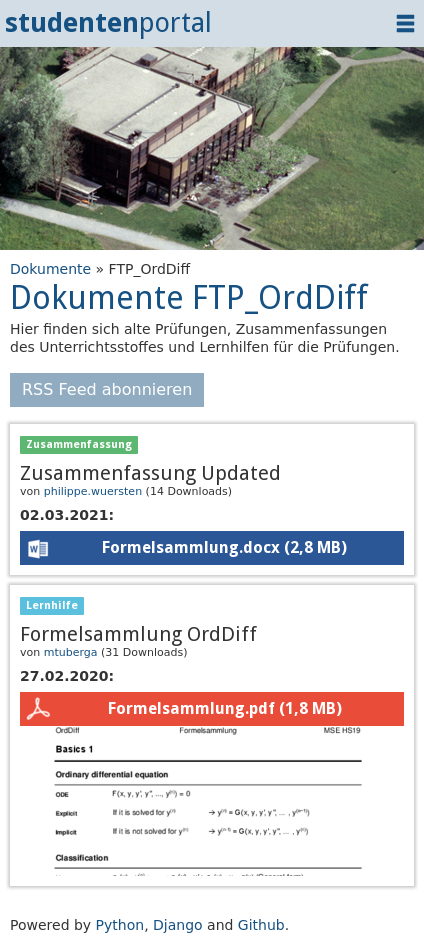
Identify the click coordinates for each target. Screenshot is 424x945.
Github (261, 925)
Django (178, 925)
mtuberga (71, 652)
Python (120, 925)
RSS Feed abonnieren (107, 389)
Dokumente (50, 269)
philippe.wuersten (93, 491)
